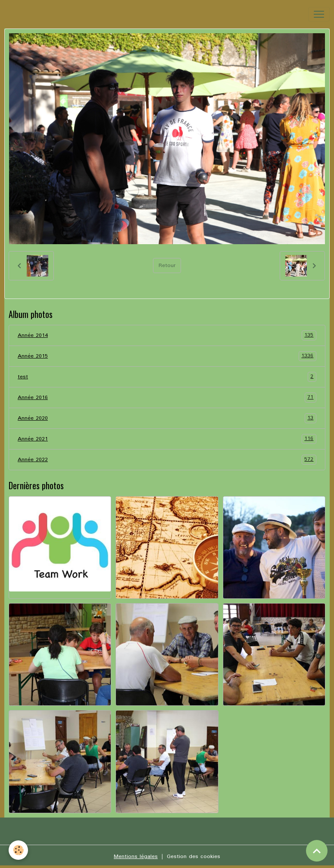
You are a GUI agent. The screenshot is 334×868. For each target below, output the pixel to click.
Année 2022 (167, 460)
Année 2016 (167, 398)
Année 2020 (167, 418)
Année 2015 (167, 356)
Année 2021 (167, 439)
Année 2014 (167, 335)
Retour (167, 266)
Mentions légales (136, 857)
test (167, 377)
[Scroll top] (317, 851)
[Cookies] (18, 850)
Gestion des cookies (194, 857)
